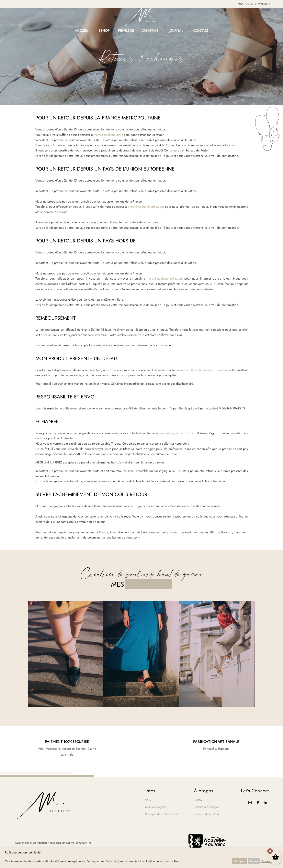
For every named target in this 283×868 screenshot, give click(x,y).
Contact (201, 31)
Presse (198, 800)
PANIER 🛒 (264, 4)
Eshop (104, 31)
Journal (176, 31)
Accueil (82, 31)
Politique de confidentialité (162, 814)
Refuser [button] (254, 861)
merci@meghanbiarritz (108, 135)
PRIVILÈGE (126, 31)
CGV (148, 800)
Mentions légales (156, 807)
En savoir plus (270, 861)
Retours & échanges (206, 807)
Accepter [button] (239, 861)
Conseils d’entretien (206, 814)
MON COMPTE (247, 4)
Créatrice (150, 31)
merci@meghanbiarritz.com (146, 207)
